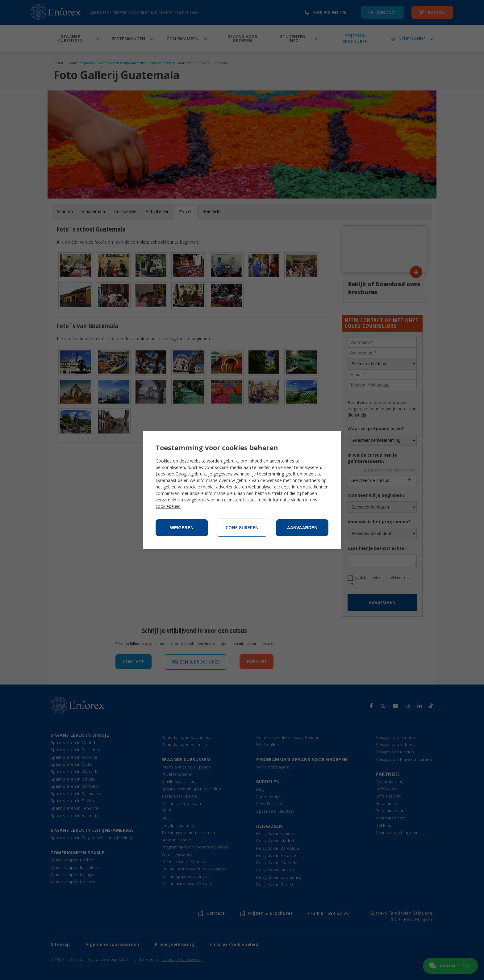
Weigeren (182, 528)
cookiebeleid (168, 506)
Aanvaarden (302, 528)
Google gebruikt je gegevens (204, 474)
